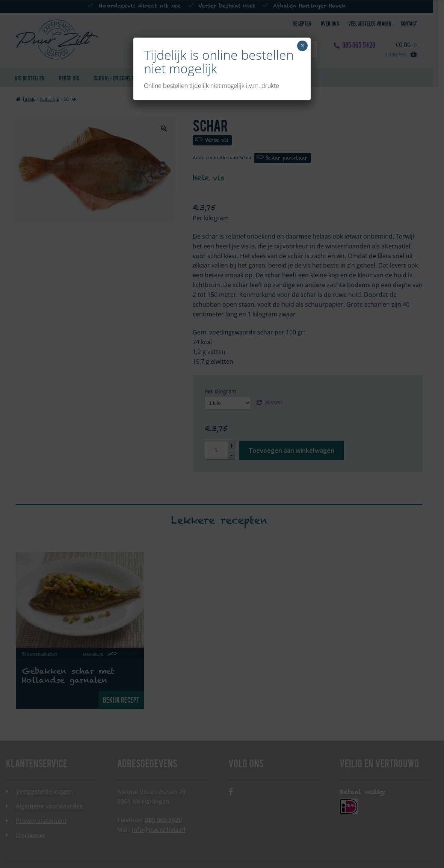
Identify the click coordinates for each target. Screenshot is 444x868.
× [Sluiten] (303, 46)
